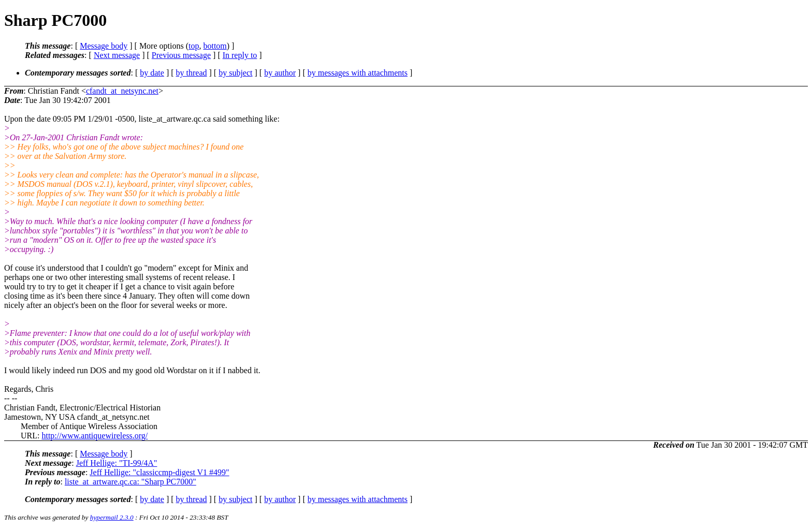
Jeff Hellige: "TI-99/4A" (117, 463)
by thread (192, 73)
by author (280, 73)
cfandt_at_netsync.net (122, 91)
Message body (104, 46)
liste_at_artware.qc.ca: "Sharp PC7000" (130, 482)
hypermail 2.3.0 (112, 517)
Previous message (181, 55)
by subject (235, 73)
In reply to (240, 55)
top (194, 46)
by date (152, 73)
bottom (215, 46)
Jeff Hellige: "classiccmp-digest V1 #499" (159, 472)
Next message (117, 55)
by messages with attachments (358, 73)
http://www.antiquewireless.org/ (95, 436)
